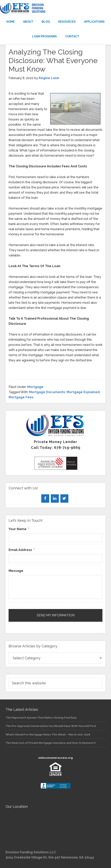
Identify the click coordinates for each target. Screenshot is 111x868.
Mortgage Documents (47, 392)
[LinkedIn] (55, 498)
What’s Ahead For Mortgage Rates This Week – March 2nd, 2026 (48, 735)
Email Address (22, 550)
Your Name (19, 529)
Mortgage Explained (83, 392)
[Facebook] (45, 498)
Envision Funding (55, 8)
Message (16, 571)
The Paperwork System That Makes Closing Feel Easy (41, 718)
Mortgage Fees (21, 397)
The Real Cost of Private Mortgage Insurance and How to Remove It (51, 743)
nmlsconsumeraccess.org (55, 758)
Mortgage (35, 387)
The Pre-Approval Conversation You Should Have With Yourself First (51, 726)
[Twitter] (64, 498)
